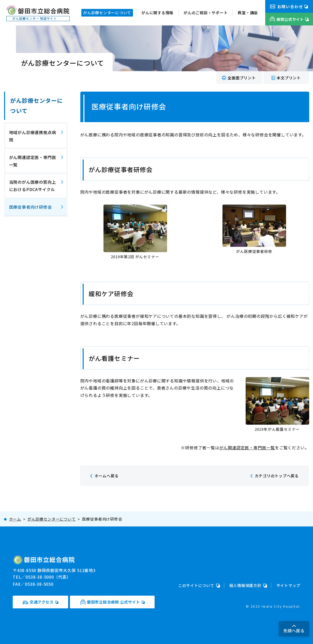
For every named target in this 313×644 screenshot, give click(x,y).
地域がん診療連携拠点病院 (33, 136)
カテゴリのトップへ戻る (277, 476)
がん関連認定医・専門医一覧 (247, 448)
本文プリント (289, 78)
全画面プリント (242, 78)
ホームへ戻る (107, 476)
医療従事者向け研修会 (31, 207)
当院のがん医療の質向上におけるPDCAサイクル (33, 186)
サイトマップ (288, 585)
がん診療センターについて (37, 105)
